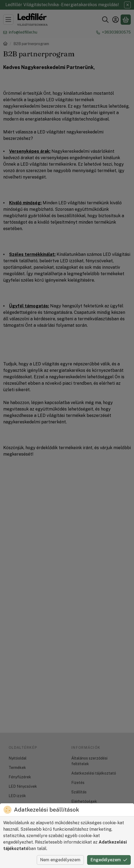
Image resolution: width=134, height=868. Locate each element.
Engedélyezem (109, 860)
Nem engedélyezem (60, 860)
